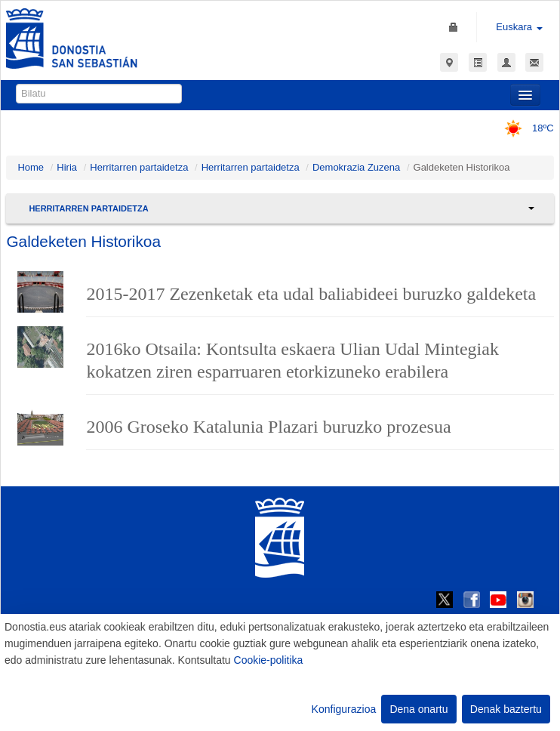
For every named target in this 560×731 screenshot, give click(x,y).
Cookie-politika (269, 660)
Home (31, 167)
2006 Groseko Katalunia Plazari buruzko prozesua (268, 427)
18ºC (524, 128)
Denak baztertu (506, 709)
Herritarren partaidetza (139, 167)
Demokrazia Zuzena (356, 167)
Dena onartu (418, 709)
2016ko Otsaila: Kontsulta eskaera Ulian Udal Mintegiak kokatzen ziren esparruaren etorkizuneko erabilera (292, 360)
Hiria (67, 167)
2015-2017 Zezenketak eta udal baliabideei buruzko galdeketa (311, 294)
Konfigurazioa (344, 709)
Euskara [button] (519, 27)
